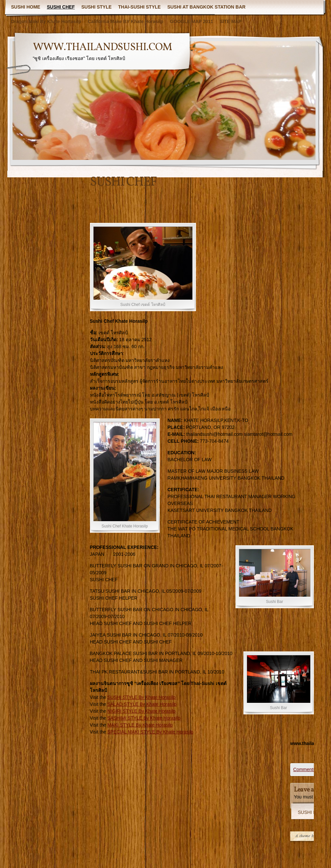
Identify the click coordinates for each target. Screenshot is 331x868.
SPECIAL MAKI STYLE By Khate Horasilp (150, 732)
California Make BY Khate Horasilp (126, 21)
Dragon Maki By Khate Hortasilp (46, 21)
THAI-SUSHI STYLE (139, 7)
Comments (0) (310, 769)
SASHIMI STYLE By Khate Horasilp (144, 718)
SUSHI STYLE (97, 7)
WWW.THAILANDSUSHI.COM (102, 47)
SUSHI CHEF (61, 7)
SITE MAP (231, 21)
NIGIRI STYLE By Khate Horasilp (141, 711)
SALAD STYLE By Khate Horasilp (142, 704)
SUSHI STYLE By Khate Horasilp (141, 697)
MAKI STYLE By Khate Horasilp (140, 725)
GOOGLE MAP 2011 (192, 21)
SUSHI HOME (26, 7)
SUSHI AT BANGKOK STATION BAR (206, 7)
